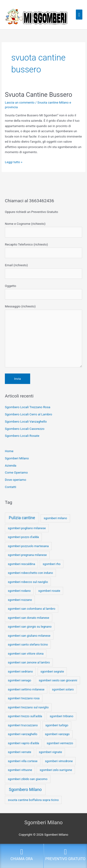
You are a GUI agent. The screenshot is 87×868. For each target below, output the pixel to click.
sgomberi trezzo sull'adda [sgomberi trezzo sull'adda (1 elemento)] (25, 716)
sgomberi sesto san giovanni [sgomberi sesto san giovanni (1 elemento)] (58, 680)
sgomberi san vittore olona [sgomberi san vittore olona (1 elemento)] (26, 654)
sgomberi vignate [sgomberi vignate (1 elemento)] (50, 752)
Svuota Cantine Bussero (39, 95)
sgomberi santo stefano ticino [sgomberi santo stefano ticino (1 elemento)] (28, 644)
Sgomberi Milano (17, 458)
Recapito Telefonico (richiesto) (43, 250)
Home (9, 451)
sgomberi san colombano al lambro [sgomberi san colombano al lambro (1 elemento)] (32, 609)
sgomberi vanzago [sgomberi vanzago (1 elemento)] (57, 734)
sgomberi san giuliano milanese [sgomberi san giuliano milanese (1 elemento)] (29, 636)
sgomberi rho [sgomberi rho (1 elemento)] (52, 564)
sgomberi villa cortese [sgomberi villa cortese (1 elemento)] (23, 761)
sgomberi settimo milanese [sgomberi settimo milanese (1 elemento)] (26, 689)
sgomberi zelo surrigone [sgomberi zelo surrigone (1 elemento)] (56, 770)
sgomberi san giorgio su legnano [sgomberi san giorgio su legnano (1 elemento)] (30, 627)
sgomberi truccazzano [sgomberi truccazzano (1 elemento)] (23, 725)
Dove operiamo (16, 480)
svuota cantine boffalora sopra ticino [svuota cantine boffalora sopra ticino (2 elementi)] (33, 800)
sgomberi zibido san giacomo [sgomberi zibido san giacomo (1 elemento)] (28, 779)
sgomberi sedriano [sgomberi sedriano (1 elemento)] (20, 671)
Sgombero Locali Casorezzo (25, 429)
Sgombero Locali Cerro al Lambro (28, 414)
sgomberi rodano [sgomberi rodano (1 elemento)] (19, 591)
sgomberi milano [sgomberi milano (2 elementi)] (55, 518)
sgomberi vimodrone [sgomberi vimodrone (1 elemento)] (59, 761)
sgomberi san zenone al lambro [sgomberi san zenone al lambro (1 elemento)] (29, 662)
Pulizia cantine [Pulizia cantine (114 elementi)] (22, 518)
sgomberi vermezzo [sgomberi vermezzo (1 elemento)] (60, 743)
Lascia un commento (20, 102)
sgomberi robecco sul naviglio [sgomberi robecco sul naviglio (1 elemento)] (28, 582)
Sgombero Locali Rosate (22, 436)
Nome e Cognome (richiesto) (43, 230)
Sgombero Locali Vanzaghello (26, 421)
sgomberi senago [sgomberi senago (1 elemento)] (19, 680)
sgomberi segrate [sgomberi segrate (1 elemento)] (52, 671)
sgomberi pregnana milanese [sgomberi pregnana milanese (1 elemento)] (27, 555)
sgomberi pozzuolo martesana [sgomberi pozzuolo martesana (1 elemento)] (28, 546)
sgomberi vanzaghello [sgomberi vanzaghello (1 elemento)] (23, 734)
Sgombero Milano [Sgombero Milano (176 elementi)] (25, 789)
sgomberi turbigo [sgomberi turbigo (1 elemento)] (57, 725)
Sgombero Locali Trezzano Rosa (28, 407)
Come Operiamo (16, 472)
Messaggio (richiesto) (43, 337)
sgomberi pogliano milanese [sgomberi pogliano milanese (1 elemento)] (27, 528)
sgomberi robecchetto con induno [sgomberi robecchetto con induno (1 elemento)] (30, 573)
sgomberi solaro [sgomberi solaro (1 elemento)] (63, 689)
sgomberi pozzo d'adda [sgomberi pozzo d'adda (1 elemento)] (23, 537)
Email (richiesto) (43, 271)
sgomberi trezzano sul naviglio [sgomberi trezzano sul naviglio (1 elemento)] (28, 707)
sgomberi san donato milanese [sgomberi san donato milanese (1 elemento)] (29, 618)
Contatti (10, 487)
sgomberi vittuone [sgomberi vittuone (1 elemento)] (20, 770)
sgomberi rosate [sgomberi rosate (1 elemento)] (49, 591)
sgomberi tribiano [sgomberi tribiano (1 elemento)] (61, 716)
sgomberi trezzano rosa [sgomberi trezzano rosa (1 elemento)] (24, 698)
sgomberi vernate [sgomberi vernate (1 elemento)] (20, 752)
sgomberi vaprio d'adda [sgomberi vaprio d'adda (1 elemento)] (24, 743)
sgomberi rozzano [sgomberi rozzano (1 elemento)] (20, 600)
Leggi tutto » (14, 162)
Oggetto (43, 292)
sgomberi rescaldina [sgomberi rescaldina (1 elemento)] (21, 564)
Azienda (11, 465)
